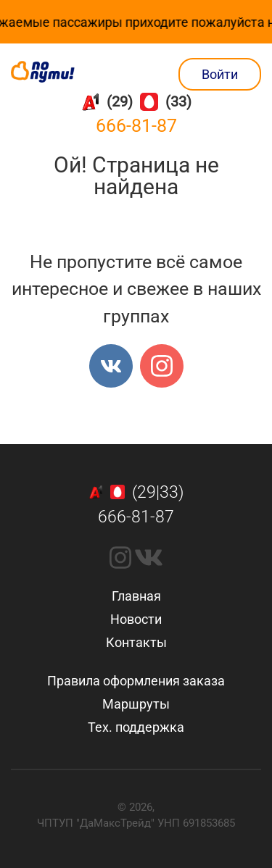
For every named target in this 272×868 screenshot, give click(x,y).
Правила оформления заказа (136, 681)
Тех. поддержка (136, 727)
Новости (136, 619)
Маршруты (136, 704)
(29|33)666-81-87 (136, 505)
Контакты (136, 642)
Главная (136, 596)
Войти (220, 74)
